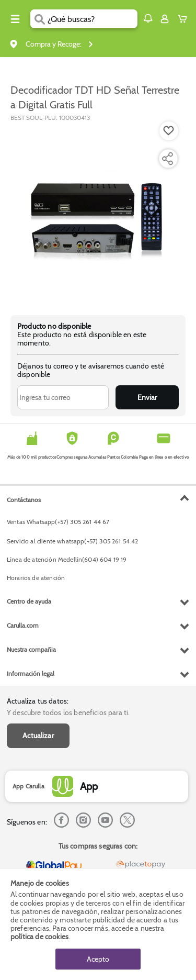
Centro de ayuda (29, 601)
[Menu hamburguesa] (15, 19)
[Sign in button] (165, 19)
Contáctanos (24, 500)
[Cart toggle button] (185, 19)
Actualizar (38, 736)
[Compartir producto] (167, 159)
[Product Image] (97, 213)
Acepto (98, 959)
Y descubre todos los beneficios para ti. (68, 712)
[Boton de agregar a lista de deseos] (169, 131)
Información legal (31, 673)
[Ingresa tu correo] (63, 397)
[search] (92, 19)
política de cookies (39, 937)
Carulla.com (23, 625)
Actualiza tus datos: (38, 701)
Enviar (147, 397)
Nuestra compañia (31, 649)
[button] (148, 18)
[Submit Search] (39, 19)
